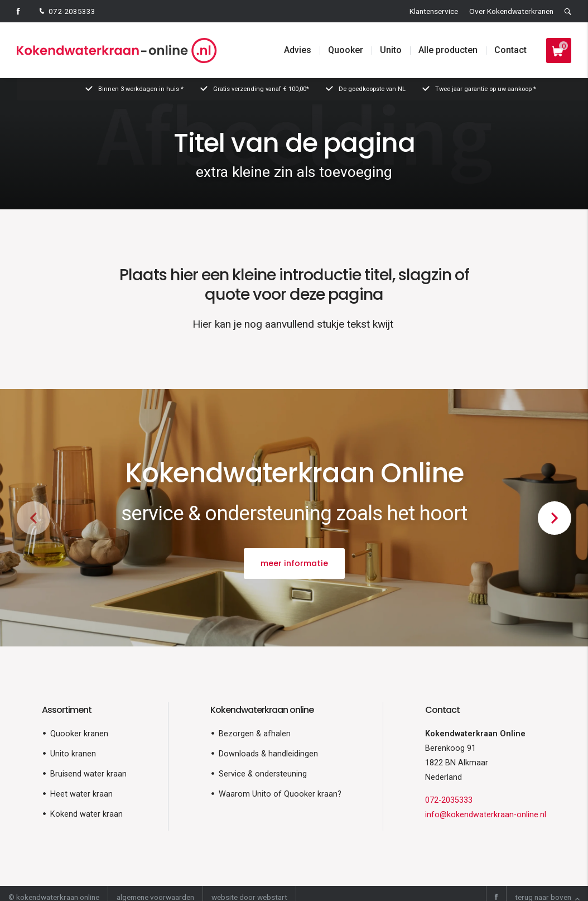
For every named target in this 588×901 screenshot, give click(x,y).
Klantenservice (434, 11)
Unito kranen (73, 754)
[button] (555, 518)
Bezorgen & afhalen (255, 734)
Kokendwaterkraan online (262, 710)
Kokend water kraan (86, 814)
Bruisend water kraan (88, 774)
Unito (391, 50)
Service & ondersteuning (263, 774)
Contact (510, 50)
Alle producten (448, 50)
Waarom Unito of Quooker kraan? (280, 794)
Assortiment (67, 710)
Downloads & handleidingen (268, 754)
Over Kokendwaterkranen (511, 11)
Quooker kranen (79, 734)
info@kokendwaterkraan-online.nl (486, 815)
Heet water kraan (81, 794)
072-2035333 (66, 12)
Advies (298, 50)
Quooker (346, 50)
